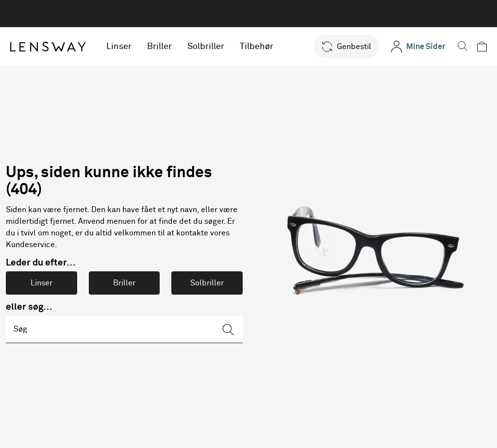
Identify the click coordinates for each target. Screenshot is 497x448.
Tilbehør (259, 47)
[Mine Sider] (412, 47)
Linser (122, 47)
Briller (162, 47)
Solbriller (209, 47)
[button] (340, 47)
